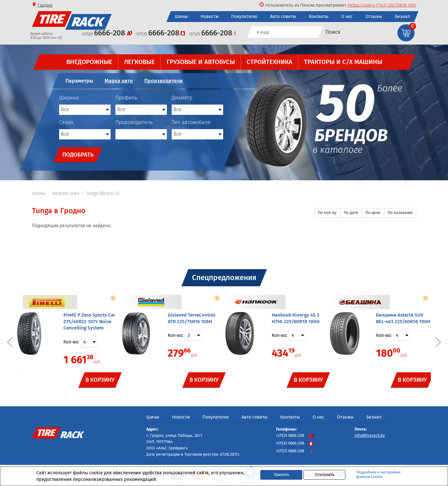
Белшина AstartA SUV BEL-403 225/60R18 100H (403, 318)
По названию (400, 213)
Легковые (139, 62)
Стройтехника (269, 62)
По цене (373, 213)
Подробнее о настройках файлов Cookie (378, 474)
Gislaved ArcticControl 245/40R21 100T (380, 5)
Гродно (45, 5)
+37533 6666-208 (295, 443)
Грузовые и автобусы (200, 62)
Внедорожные (89, 62)
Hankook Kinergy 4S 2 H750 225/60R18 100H (296, 318)
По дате (351, 213)
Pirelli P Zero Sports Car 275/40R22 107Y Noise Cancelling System (89, 322)
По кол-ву (327, 213)
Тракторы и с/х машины (343, 62)
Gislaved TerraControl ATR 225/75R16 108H (191, 318)
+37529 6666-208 (295, 436)
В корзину (100, 379)
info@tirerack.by (370, 436)
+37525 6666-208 (295, 451)
